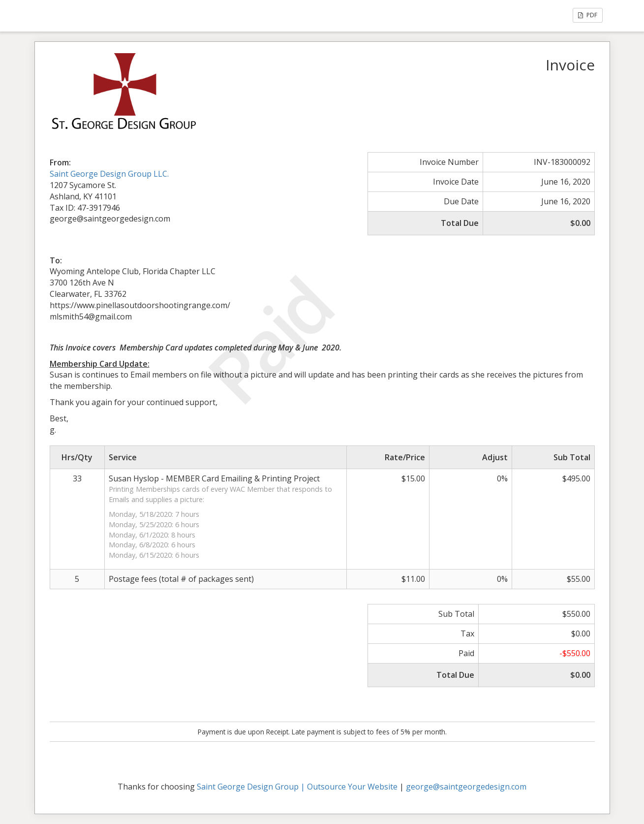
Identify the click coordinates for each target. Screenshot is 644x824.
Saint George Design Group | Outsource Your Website (297, 787)
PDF (588, 15)
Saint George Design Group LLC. (109, 174)
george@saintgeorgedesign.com (466, 787)
